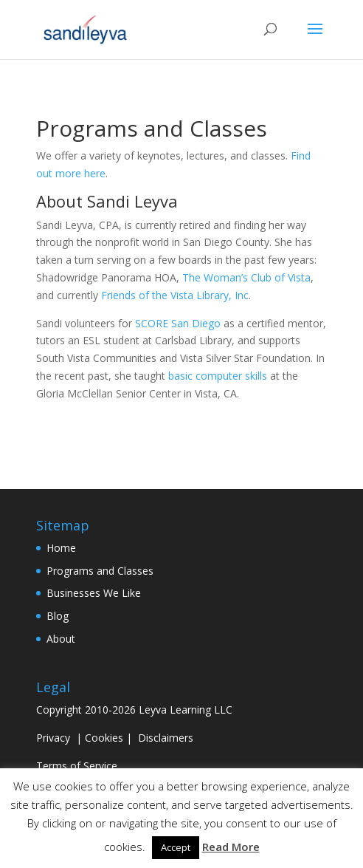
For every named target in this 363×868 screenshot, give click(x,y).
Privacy (53, 738)
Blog (58, 616)
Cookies (104, 738)
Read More (231, 847)
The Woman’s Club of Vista (246, 277)
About (61, 639)
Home (61, 548)
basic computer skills (218, 376)
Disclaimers (166, 738)
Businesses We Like (94, 593)
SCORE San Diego (178, 323)
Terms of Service (77, 766)
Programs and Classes (100, 571)
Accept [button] (176, 847)
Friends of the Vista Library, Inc (175, 295)
